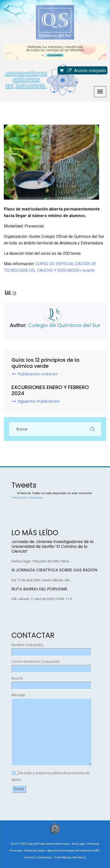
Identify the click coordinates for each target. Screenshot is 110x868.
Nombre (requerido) (52, 649)
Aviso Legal (78, 844)
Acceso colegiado (86, 71)
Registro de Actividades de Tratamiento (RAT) (73, 851)
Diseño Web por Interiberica (70, 857)
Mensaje (52, 730)
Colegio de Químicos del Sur (64, 325)
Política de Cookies (35, 851)
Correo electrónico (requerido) (52, 665)
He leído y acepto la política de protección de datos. (51, 776)
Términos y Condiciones (38, 857)
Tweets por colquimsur (27, 498)
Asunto (52, 682)
